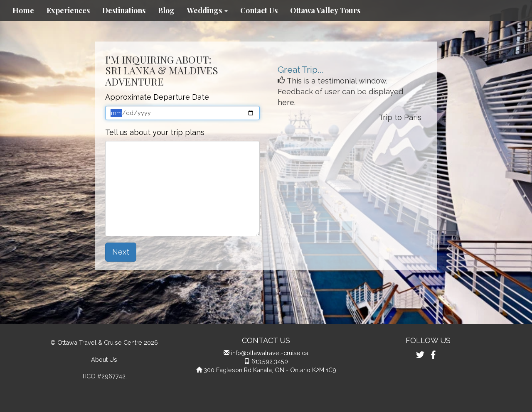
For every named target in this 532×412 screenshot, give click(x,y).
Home (23, 10)
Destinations (124, 10)
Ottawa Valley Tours (325, 10)
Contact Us (259, 10)
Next (121, 252)
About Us (104, 359)
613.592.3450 (270, 361)
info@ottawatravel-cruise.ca (270, 353)
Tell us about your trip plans (155, 132)
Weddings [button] (207, 10)
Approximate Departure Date (157, 97)
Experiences (68, 10)
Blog (166, 10)
